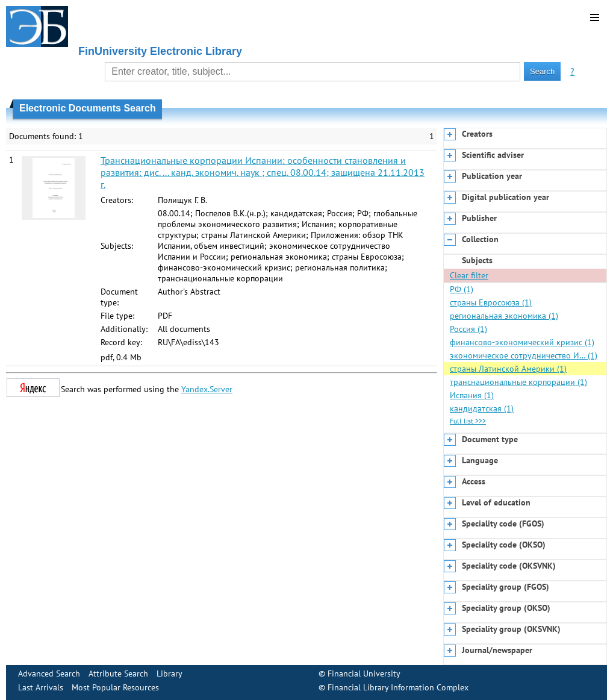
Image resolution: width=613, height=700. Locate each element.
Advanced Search (49, 673)
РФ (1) (462, 289)
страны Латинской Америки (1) (508, 369)
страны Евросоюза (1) (491, 302)
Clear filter (469, 275)
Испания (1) (472, 395)
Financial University (364, 673)
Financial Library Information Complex (398, 687)
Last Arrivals (41, 687)
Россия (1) (468, 329)
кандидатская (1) (482, 408)
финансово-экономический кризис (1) (522, 342)
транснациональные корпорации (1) (518, 382)
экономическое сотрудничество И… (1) (524, 355)
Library (170, 673)
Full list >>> (468, 421)
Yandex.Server (207, 389)
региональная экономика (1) (504, 316)
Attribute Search (118, 673)
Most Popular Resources (115, 687)
